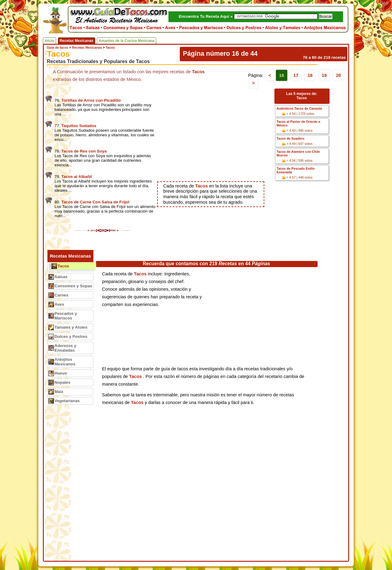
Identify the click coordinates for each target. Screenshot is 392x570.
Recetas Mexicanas (77, 41)
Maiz (59, 392)
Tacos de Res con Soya (84, 151)
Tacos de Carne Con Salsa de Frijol (95, 202)
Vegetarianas (67, 401)
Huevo (61, 373)
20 (338, 75)
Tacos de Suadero (290, 138)
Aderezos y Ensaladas (65, 348)
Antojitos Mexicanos (65, 362)
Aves (59, 304)
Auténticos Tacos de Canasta (299, 108)
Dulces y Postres (71, 336)
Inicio (49, 41)
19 (324, 75)
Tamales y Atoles (71, 327)
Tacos (63, 266)
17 (296, 75)
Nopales (62, 382)
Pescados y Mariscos (66, 316)
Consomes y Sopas (73, 286)
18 (310, 75)
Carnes (61, 295)
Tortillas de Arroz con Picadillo (91, 100)
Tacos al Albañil (77, 177)
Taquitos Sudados (79, 126)
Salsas (61, 277)
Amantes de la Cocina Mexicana (126, 41)
